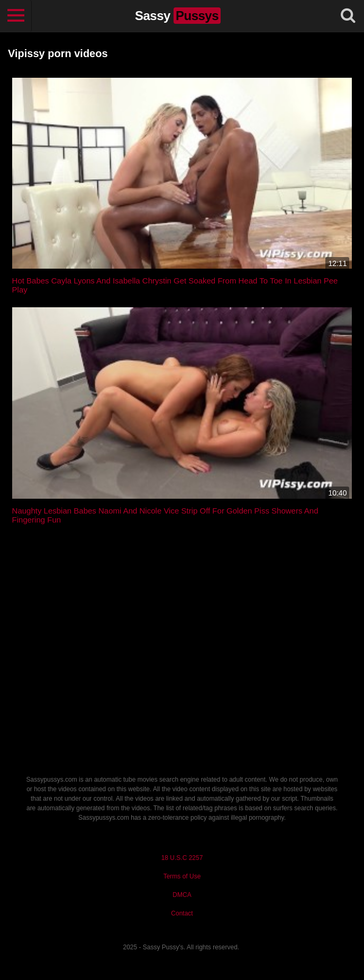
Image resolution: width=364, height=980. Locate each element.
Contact (182, 913)
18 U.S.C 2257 (182, 858)
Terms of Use (182, 876)
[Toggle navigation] (16, 16)
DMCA (182, 895)
